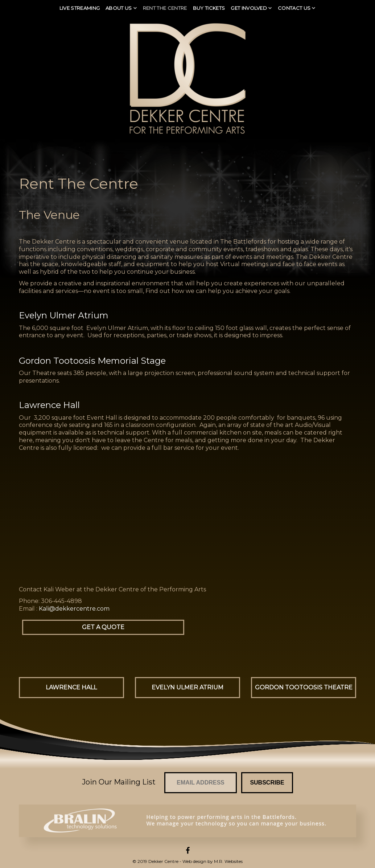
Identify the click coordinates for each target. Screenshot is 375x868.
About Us (119, 8)
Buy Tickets (209, 8)
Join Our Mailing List (119, 782)
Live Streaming (80, 8)
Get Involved (249, 8)
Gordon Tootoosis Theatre (304, 687)
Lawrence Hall (71, 687)
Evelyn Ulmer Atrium (187, 687)
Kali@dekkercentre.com (74, 609)
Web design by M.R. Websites (213, 861)
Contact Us (294, 8)
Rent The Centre (165, 8)
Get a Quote (103, 627)
